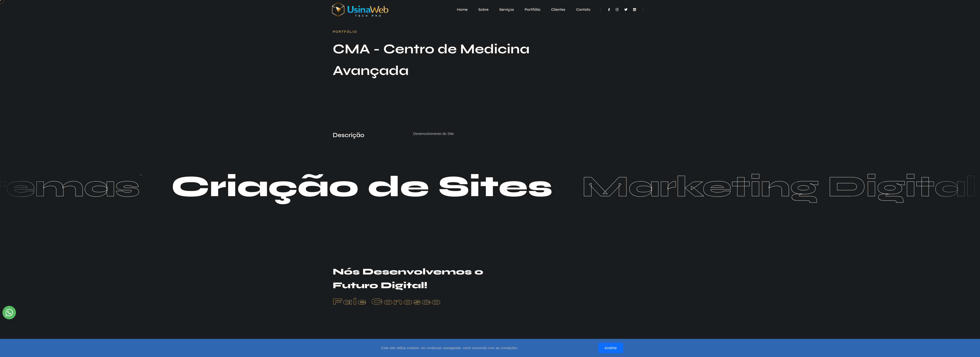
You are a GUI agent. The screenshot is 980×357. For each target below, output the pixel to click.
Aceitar (611, 348)
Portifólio (532, 10)
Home (462, 10)
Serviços (507, 10)
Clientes (558, 10)
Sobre (484, 10)
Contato (583, 10)
